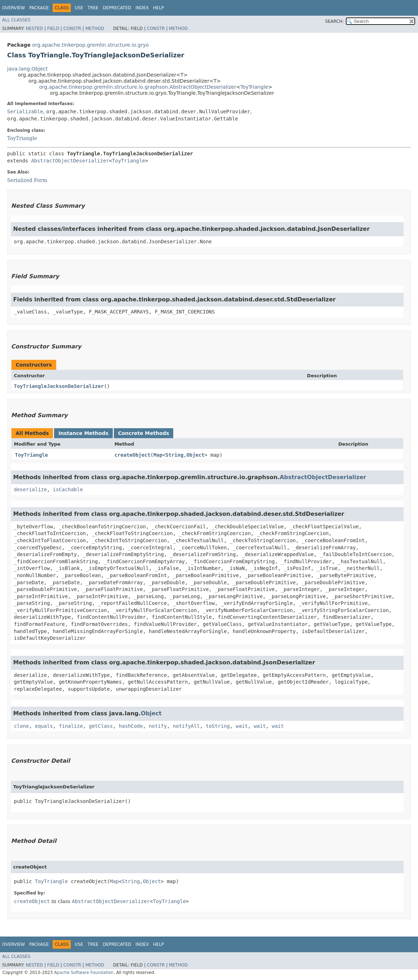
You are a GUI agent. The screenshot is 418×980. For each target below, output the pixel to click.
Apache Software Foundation (84, 973)
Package (39, 8)
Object (195, 455)
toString (218, 726)
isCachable (68, 489)
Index (142, 8)
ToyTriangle (254, 87)
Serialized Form (27, 180)
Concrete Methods (144, 433)
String (174, 455)
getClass (101, 726)
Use (79, 8)
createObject (133, 455)
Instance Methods (83, 433)
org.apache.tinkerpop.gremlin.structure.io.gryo (90, 45)
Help (158, 8)
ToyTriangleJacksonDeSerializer (59, 386)
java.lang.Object (27, 69)
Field (53, 28)
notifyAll (186, 726)
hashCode (131, 726)
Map (158, 455)
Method (95, 28)
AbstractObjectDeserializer (70, 161)
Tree (93, 8)
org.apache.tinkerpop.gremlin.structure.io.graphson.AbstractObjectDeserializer (138, 87)
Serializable (25, 112)
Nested (34, 28)
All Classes (16, 20)
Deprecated (117, 8)
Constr (72, 28)
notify (158, 726)
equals (44, 726)
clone (21, 726)
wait (242, 726)
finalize (71, 726)
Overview (14, 8)
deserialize (30, 489)
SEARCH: (335, 21)
